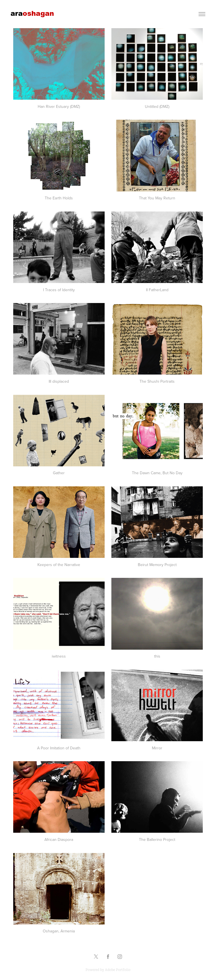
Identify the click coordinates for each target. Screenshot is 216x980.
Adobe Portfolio (118, 970)
